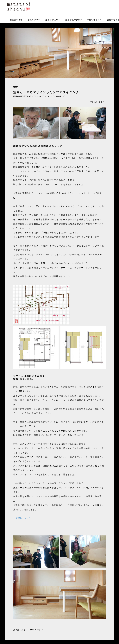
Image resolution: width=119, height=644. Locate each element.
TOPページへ (37, 630)
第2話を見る (97, 102)
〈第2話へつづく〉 (23, 518)
